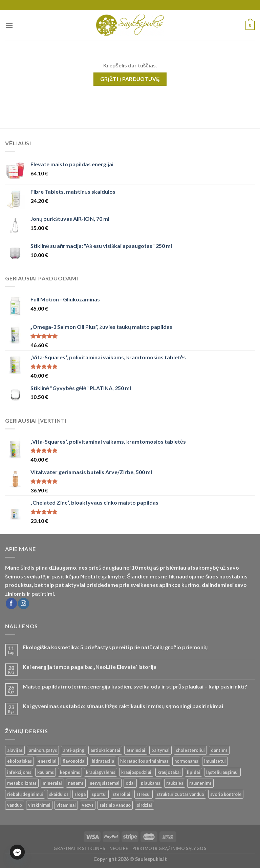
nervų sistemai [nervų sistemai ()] (105, 783)
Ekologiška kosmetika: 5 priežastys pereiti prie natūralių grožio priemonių (115, 647)
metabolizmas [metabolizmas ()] (22, 783)
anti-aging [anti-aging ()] (74, 750)
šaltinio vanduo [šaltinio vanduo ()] (115, 805)
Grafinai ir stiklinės (79, 849)
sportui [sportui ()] (99, 794)
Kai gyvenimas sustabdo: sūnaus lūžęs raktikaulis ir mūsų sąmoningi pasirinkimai (123, 706)
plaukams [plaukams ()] (150, 783)
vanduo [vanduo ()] (15, 805)
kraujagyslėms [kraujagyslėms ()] (101, 772)
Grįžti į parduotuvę (130, 79)
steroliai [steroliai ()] (122, 794)
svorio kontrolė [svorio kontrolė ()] (226, 794)
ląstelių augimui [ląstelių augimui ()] (222, 772)
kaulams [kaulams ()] (46, 772)
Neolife (119, 849)
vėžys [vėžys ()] (88, 805)
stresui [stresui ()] (144, 794)
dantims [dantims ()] (219, 750)
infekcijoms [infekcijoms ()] (19, 772)
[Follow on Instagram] (24, 604)
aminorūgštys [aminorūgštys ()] (43, 750)
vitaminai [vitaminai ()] (66, 805)
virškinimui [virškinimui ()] (39, 805)
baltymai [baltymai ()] (160, 750)
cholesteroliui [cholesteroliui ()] (190, 750)
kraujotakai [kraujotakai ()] (169, 772)
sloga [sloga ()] (80, 794)
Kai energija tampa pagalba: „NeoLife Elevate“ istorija (90, 667)
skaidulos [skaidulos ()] (59, 794)
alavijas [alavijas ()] (15, 750)
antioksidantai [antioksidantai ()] (105, 750)
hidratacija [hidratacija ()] (103, 761)
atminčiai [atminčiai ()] (136, 750)
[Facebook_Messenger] (17, 852)
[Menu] (9, 25)
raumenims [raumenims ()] (200, 783)
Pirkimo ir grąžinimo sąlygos (169, 849)
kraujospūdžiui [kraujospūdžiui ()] (136, 772)
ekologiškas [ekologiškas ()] (19, 761)
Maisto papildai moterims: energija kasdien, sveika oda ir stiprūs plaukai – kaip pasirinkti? (135, 686)
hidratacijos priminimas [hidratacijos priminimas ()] (144, 761)
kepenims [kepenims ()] (70, 772)
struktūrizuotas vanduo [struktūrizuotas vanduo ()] (180, 794)
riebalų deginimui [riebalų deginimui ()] (25, 794)
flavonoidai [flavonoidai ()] (74, 761)
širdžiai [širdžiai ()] (144, 805)
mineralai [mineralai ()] (52, 783)
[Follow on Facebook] (11, 604)
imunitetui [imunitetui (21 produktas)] (215, 761)
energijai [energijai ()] (47, 761)
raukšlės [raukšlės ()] (175, 783)
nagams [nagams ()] (76, 783)
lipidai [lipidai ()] (193, 772)
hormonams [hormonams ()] (186, 761)
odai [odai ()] (130, 783)
